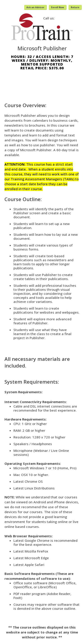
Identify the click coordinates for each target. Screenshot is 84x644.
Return (75, 7)
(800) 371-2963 (68, 18)
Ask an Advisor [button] (35, 7)
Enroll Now (58, 7)
